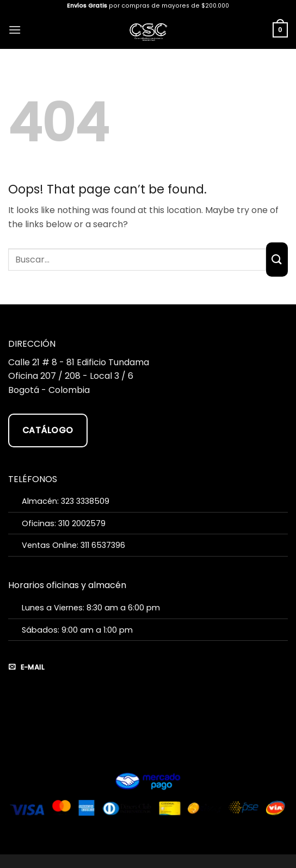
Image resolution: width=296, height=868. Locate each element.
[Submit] (277, 260)
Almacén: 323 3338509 (66, 501)
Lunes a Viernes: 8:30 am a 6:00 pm (91, 608)
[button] (15, 30)
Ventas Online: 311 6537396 (73, 545)
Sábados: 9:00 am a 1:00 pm (77, 630)
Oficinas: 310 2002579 (64, 523)
